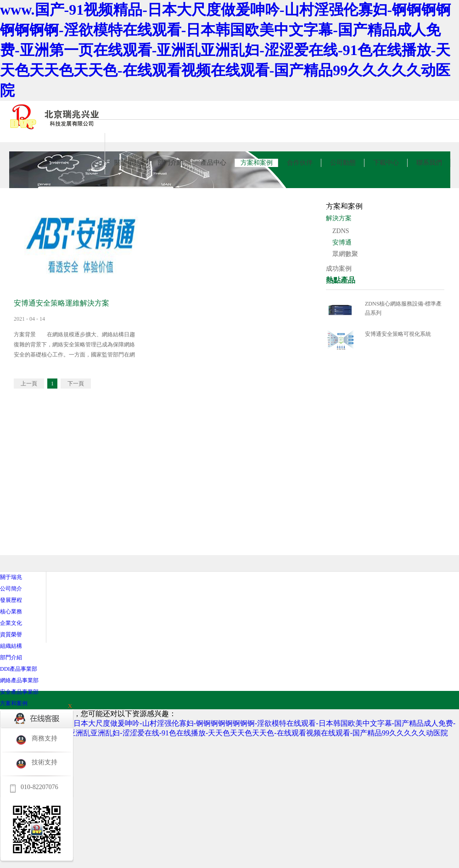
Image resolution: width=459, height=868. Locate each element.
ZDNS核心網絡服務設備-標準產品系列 (403, 308)
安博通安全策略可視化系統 (398, 334)
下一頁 (76, 384)
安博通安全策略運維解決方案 (62, 303)
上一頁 (29, 384)
